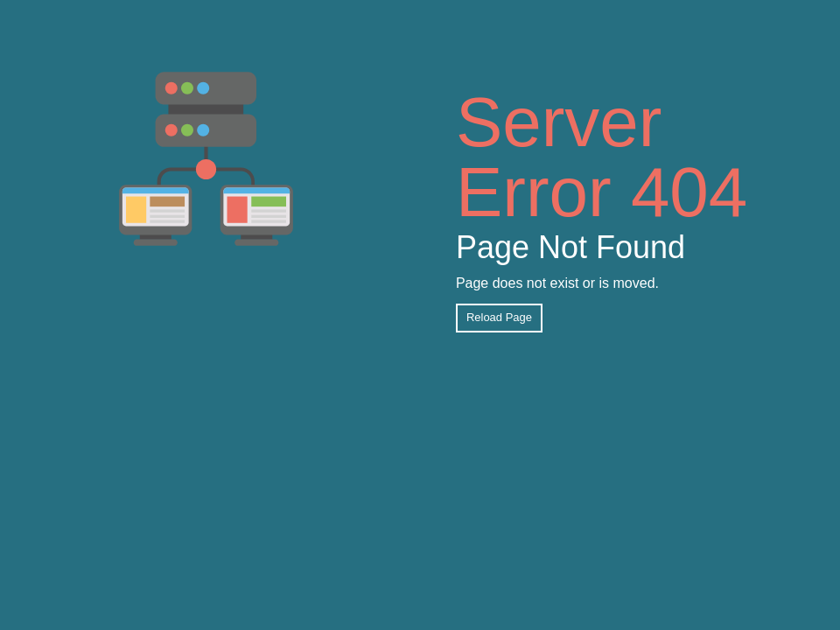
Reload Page (499, 317)
